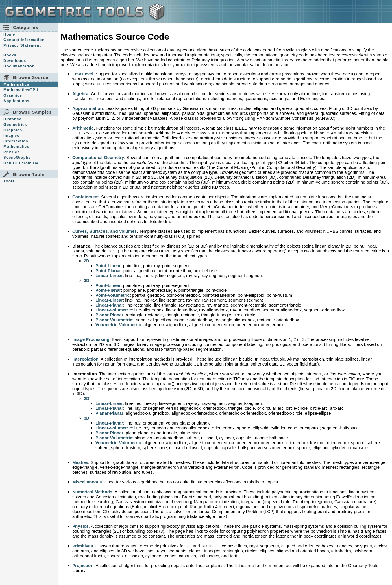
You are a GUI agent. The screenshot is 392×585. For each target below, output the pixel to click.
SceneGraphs (17, 157)
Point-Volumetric (113, 295)
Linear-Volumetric (114, 310)
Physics (12, 152)
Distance (12, 119)
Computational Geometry (98, 157)
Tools (9, 181)
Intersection (16, 141)
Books (10, 55)
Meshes (80, 462)
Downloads (15, 61)
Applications (16, 101)
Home (9, 34)
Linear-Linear (109, 275)
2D (87, 261)
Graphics (13, 95)
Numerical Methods (92, 492)
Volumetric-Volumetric (118, 325)
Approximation (88, 108)
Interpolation (85, 359)
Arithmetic (83, 128)
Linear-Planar (109, 305)
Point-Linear (108, 266)
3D (87, 280)
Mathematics (16, 84)
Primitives (83, 546)
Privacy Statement (22, 45)
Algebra (80, 94)
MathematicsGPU (21, 90)
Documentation (19, 66)
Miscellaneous (87, 482)
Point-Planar (108, 271)
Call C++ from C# (21, 163)
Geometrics (15, 124)
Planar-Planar (109, 315)
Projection (83, 565)
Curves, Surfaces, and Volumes (105, 231)
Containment (86, 197)
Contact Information (24, 40)
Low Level (83, 74)
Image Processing (91, 339)
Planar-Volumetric (114, 320)
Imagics (11, 135)
